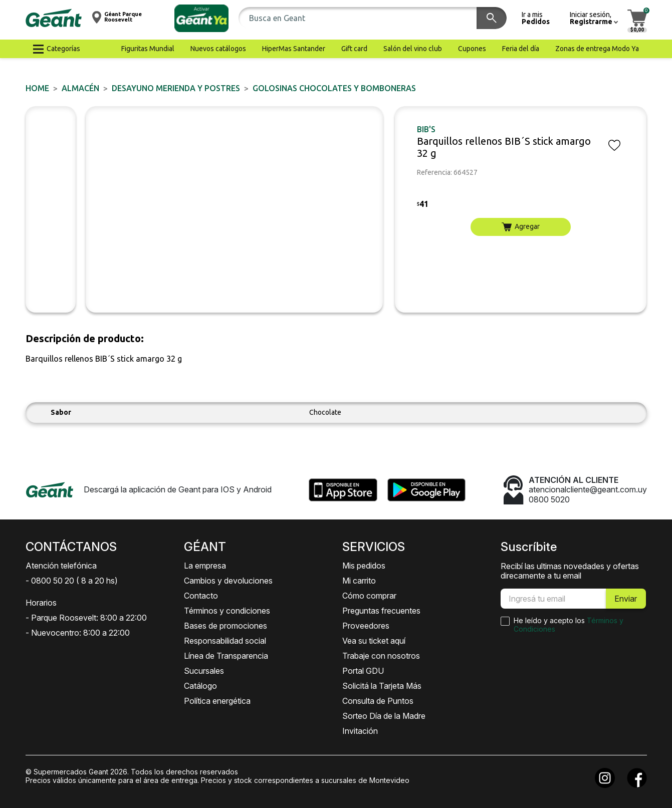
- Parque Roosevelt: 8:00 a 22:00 (86, 618)
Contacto (201, 596)
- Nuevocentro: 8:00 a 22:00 (78, 633)
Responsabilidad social (225, 641)
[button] (201, 18)
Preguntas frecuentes (381, 611)
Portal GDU (363, 671)
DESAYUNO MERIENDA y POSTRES (176, 88)
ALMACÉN (80, 88)
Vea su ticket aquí (374, 641)
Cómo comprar (369, 596)
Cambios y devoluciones (228, 581)
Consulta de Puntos (378, 701)
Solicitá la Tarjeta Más (382, 686)
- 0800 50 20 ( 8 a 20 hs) (72, 581)
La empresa (205, 566)
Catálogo (200, 686)
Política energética (217, 701)
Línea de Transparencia (226, 656)
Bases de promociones (226, 626)
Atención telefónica (61, 566)
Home (37, 88)
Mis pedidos (364, 566)
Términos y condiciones (227, 611)
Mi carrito (359, 581)
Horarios (41, 603)
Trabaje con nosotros (381, 656)
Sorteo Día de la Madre (384, 716)
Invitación (360, 731)
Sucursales (204, 671)
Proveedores (366, 626)
